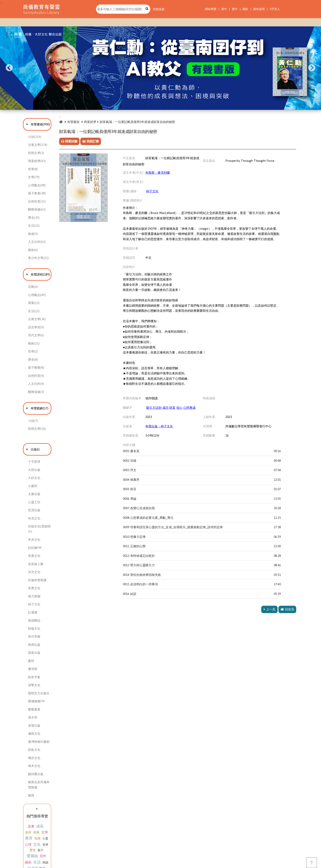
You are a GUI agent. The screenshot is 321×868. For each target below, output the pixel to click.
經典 (58, 809)
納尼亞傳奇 (45, 834)
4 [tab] (139, 106)
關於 (245, 9)
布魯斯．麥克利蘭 (172, 175)
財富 (187, 415)
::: (1, 3)
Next (312, 68)
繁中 (235, 9)
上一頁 (269, 617)
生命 (45, 839)
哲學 (41, 822)
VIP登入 (275, 9)
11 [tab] (182, 106)
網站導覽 (211, 9)
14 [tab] (200, 106)
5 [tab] (145, 106)
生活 (59, 827)
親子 (57, 822)
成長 (40, 809)
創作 (50, 809)
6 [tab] (151, 106)
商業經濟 (106, 122)
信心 (194, 415)
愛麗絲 (32, 827)
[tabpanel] (160, 68)
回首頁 (287, 617)
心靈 (53, 815)
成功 (180, 415)
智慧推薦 (159, 9)
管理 (59, 834)
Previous (9, 68)
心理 (61, 815)
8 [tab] (164, 106)
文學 (28, 815)
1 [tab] (121, 106)
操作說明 (259, 9)
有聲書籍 (89, 122)
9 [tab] (170, 106)
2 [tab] (127, 106)
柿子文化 (167, 193)
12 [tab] (188, 106)
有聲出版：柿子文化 (174, 433)
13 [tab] (194, 106)
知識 (45, 815)
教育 (37, 815)
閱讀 (31, 834)
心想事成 (204, 415)
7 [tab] (157, 106)
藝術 (51, 827)
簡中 (224, 9)
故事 (31, 809)
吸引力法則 (168, 415)
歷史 (49, 821)
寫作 (42, 827)
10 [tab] (176, 106)
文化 (33, 821)
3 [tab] (133, 106)
